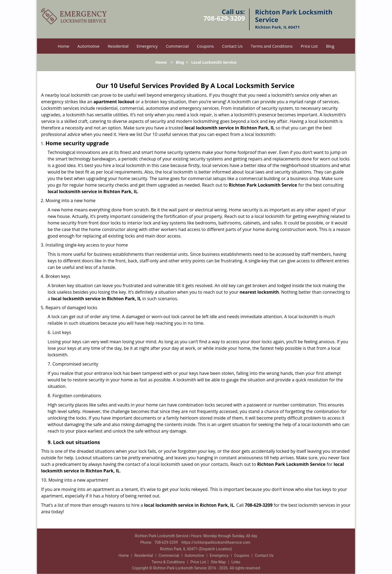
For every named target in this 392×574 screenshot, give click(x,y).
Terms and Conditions (272, 46)
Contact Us (232, 46)
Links (236, 562)
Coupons (205, 46)
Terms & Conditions (168, 562)
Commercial (177, 46)
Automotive (88, 46)
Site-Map (218, 562)
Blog (330, 46)
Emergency (147, 46)
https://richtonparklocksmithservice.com (216, 542)
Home (63, 46)
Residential (118, 46)
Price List (309, 46)
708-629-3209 (224, 18)
